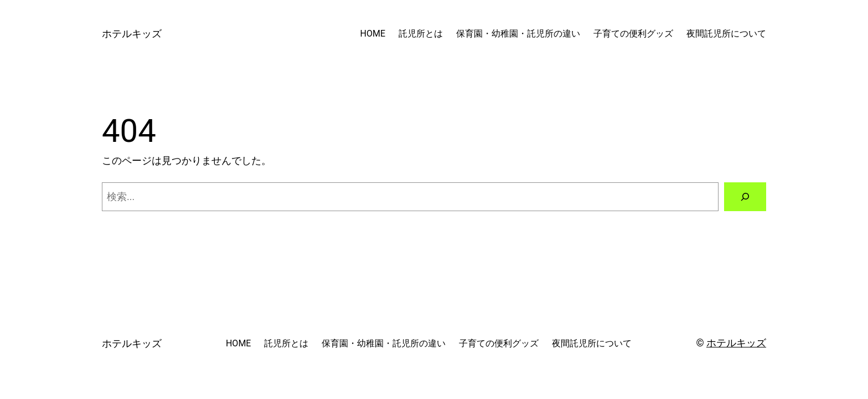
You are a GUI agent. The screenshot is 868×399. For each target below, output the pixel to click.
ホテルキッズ (132, 34)
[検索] (745, 197)
